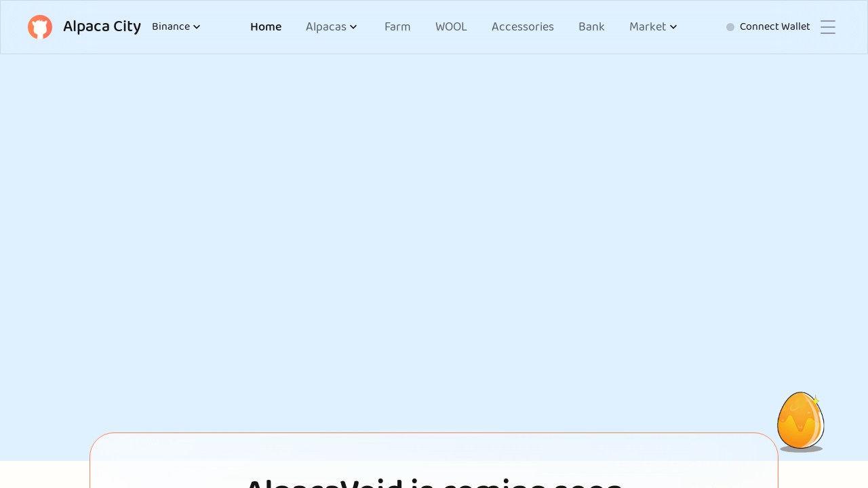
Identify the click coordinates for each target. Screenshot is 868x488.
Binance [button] (178, 27)
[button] (333, 27)
